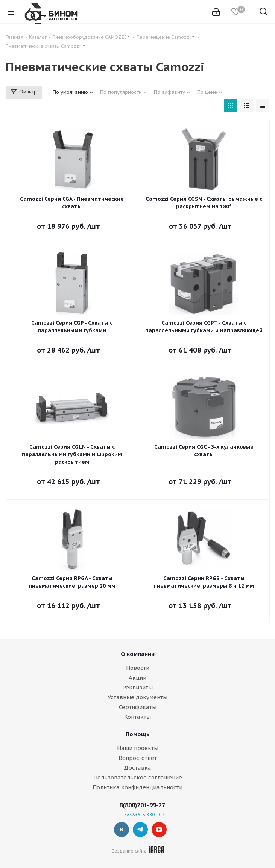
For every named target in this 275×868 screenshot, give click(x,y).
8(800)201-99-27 (142, 805)
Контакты (137, 717)
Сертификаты (138, 707)
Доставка (137, 768)
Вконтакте (122, 830)
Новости (138, 668)
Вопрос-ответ (138, 758)
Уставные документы (137, 697)
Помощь (138, 734)
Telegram (140, 830)
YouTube (159, 830)
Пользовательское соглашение (138, 777)
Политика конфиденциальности (137, 787)
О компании (138, 654)
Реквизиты (137, 687)
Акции (137, 678)
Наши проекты (138, 748)
